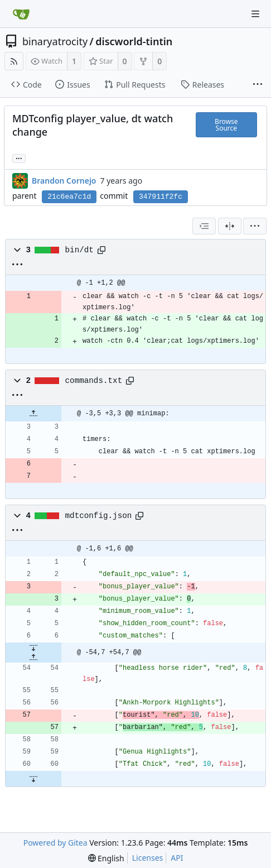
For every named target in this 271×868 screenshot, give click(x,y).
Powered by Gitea (55, 843)
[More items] (258, 85)
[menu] (255, 226)
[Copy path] (101, 250)
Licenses (148, 858)
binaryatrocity (55, 41)
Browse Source (226, 125)
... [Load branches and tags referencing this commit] (19, 158)
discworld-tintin (134, 41)
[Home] (21, 14)
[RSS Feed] (14, 61)
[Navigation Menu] (255, 14)
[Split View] (230, 226)
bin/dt (79, 250)
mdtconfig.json (99, 516)
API (177, 858)
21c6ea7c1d (69, 197)
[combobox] (204, 226)
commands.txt (94, 381)
